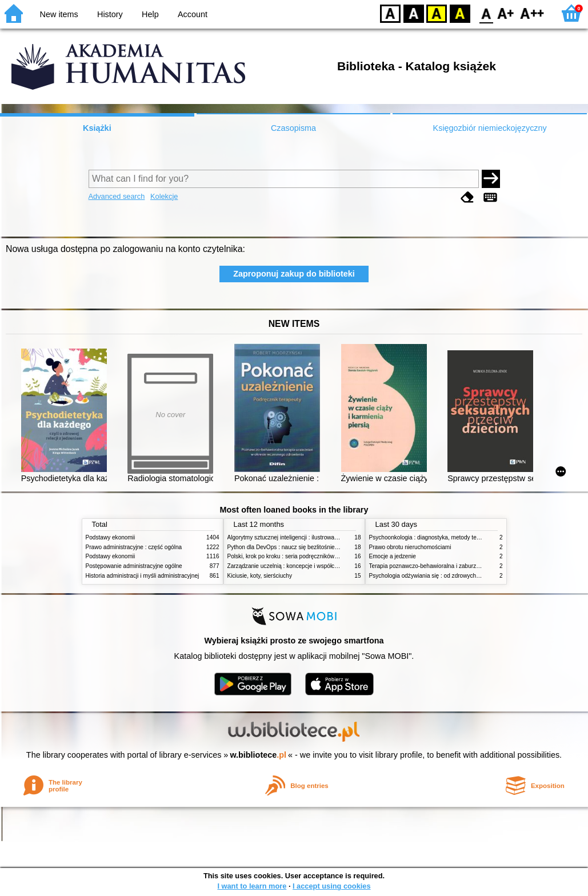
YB (436, 13)
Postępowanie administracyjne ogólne (134, 566)
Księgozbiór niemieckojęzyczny (490, 128)
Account (193, 14)
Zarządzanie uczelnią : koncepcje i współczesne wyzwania (302, 566)
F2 (532, 13)
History (110, 14)
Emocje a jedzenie (393, 556)
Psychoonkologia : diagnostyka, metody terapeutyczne (439, 537)
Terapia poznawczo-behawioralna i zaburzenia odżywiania (443, 566)
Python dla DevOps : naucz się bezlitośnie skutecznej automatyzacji (314, 547)
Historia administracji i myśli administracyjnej (143, 576)
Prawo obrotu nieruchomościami (410, 547)
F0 (486, 13)
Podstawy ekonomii (111, 537)
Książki (97, 128)
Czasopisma (293, 128)
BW (414, 13)
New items (59, 14)
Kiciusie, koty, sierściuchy (260, 576)
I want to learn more (252, 886)
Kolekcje (164, 196)
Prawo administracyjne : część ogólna (134, 547)
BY (460, 13)
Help (150, 14)
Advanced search (117, 196)
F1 (506, 13)
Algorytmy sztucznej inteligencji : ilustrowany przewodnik (299, 537)
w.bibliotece (258, 755)
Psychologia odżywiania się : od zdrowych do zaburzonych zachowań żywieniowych (476, 576)
